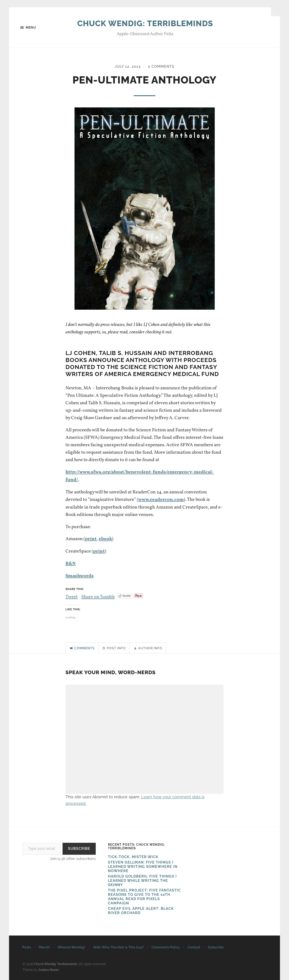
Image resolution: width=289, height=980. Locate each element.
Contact (194, 946)
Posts (27, 946)
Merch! (44, 946)
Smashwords (80, 575)
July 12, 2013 (128, 67)
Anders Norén (49, 968)
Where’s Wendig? (71, 946)
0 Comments (161, 67)
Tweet (72, 595)
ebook (105, 538)
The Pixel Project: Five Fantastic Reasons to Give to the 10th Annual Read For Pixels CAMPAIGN (144, 896)
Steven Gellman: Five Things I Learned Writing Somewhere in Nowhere (143, 865)
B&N (71, 563)
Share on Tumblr (98, 595)
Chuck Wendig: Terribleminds (145, 23)
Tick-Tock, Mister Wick (133, 856)
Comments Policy (166, 946)
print (91, 538)
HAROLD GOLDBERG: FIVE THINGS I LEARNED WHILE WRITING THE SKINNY (142, 879)
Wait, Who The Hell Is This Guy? (118, 946)
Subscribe (79, 847)
